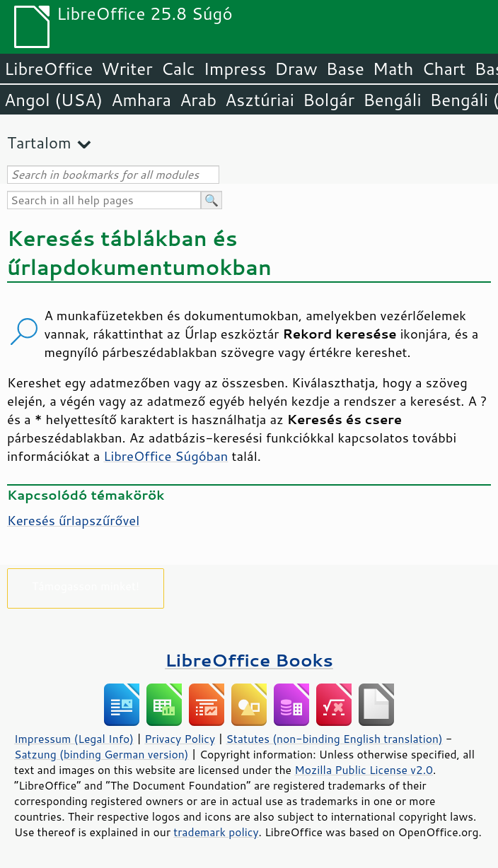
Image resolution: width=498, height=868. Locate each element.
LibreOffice (48, 69)
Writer (127, 69)
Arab (198, 100)
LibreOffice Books (249, 660)
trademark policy (216, 832)
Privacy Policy (180, 739)
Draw (296, 69)
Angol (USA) (53, 100)
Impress (235, 69)
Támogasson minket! (86, 586)
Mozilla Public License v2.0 (364, 770)
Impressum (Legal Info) (74, 739)
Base (345, 69)
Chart (444, 69)
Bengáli (392, 100)
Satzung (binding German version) (102, 754)
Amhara (141, 100)
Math (393, 69)
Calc (178, 69)
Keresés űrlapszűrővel (73, 520)
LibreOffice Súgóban (166, 456)
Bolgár (329, 100)
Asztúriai (260, 100)
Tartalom (39, 142)
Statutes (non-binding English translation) (334, 739)
